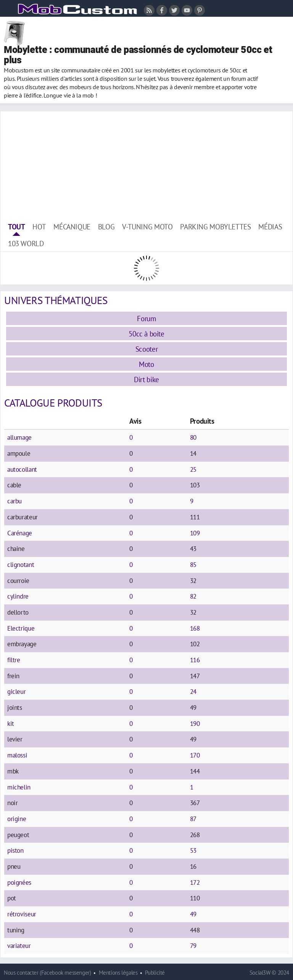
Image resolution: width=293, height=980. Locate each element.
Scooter (146, 349)
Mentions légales (118, 973)
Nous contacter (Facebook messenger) (47, 973)
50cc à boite (146, 334)
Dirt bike (146, 379)
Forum (146, 318)
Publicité (155, 973)
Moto (146, 364)
